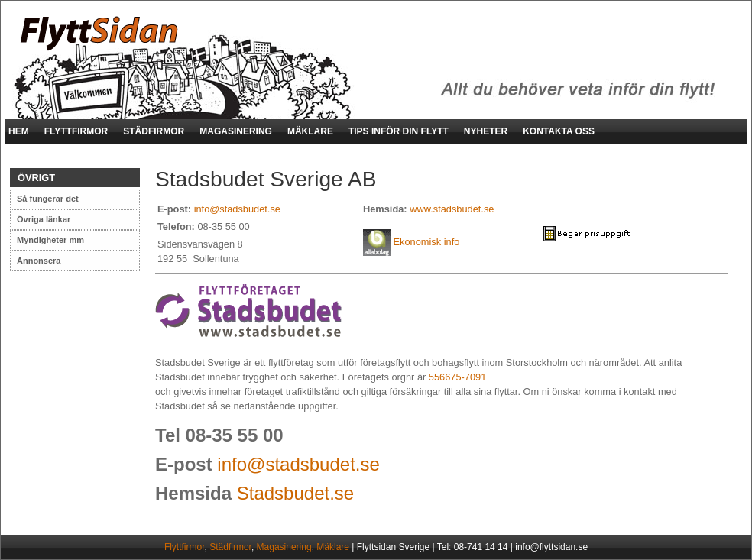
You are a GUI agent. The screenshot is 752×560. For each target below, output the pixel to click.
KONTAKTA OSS (559, 131)
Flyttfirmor (185, 547)
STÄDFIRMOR (154, 131)
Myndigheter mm (50, 240)
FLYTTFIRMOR (76, 131)
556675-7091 (457, 377)
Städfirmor (230, 547)
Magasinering (284, 547)
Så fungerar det (48, 199)
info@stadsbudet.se (237, 209)
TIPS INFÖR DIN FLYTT (399, 131)
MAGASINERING (236, 131)
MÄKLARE (310, 131)
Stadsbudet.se (295, 493)
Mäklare (333, 547)
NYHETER (486, 131)
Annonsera (39, 261)
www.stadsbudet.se (452, 209)
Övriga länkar (44, 219)
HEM (19, 131)
